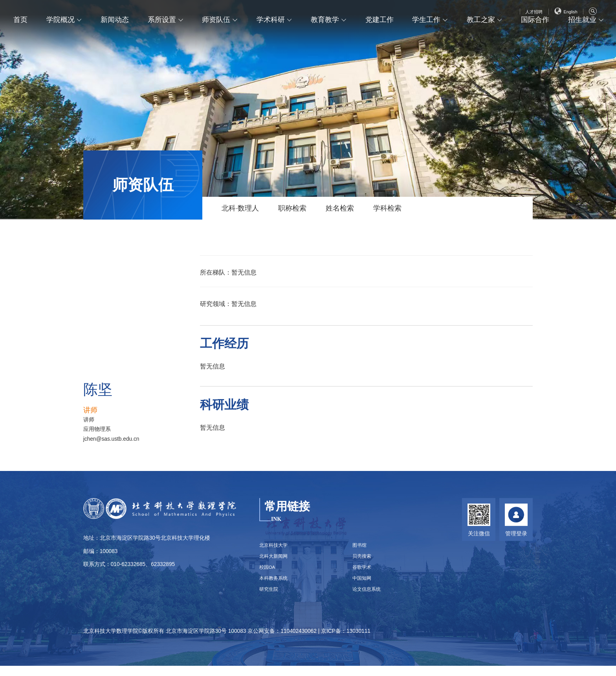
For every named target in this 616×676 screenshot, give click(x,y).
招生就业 (582, 37)
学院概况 (61, 37)
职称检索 (292, 208)
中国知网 (364, 586)
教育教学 (325, 37)
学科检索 (387, 208)
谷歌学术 (364, 573)
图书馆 (361, 547)
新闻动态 (115, 37)
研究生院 (270, 599)
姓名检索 (340, 208)
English (564, 14)
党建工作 (379, 37)
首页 (21, 37)
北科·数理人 (240, 208)
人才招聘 (528, 14)
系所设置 (163, 37)
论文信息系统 (369, 599)
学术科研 (271, 37)
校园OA (269, 573)
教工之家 (481, 37)
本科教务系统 (276, 586)
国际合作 (535, 37)
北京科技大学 (276, 547)
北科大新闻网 (276, 560)
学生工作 (427, 37)
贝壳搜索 (364, 560)
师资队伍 (217, 37)
